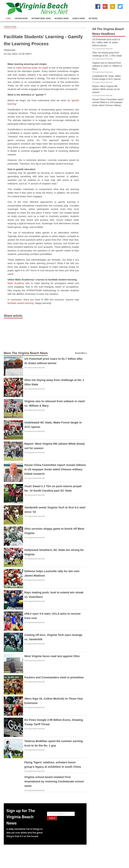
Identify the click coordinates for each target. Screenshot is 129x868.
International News (41, 19)
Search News (79, 19)
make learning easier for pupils (32, 68)
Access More (80, 353)
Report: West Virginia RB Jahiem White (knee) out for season (106, 89)
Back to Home (10, 27)
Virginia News (21, 19)
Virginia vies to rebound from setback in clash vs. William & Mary (107, 66)
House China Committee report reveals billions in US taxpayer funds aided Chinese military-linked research (55, 469)
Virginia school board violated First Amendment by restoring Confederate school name (54, 781)
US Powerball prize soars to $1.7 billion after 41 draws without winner (106, 42)
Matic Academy (16, 283)
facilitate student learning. (21, 303)
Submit (52, 818)
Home (8, 19)
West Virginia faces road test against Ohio (52, 656)
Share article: (13, 316)
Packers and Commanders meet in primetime (54, 677)
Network (93, 19)
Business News (62, 19)
